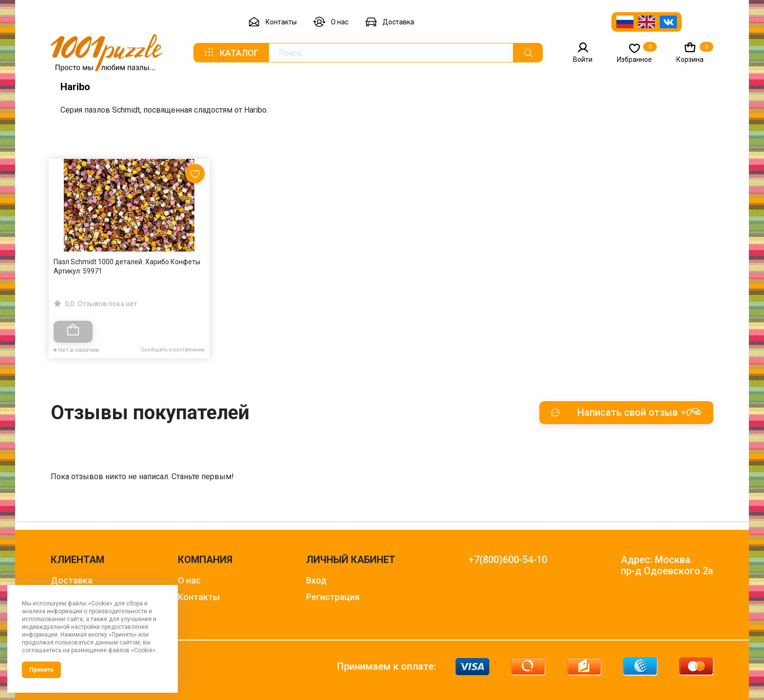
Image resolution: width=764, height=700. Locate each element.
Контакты (272, 22)
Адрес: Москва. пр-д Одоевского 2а (667, 565)
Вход (316, 580)
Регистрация (333, 597)
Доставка (390, 22)
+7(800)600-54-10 (508, 560)
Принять (41, 670)
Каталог (231, 53)
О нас (331, 22)
